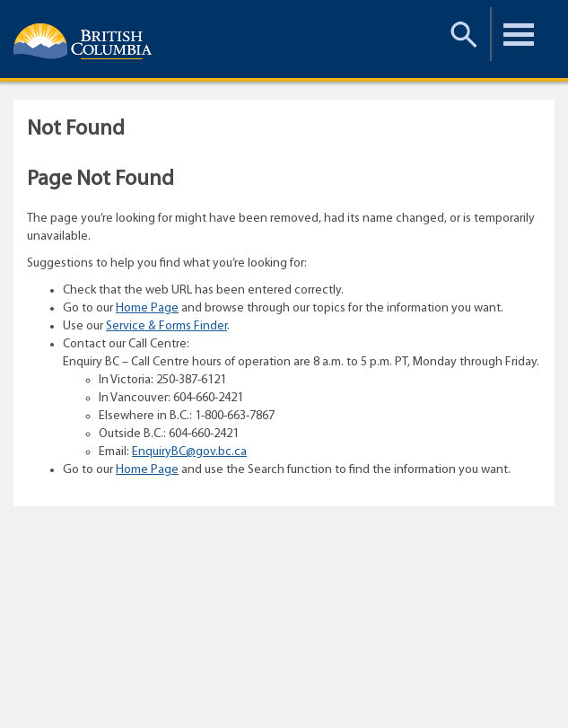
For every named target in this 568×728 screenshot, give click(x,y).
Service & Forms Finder (166, 326)
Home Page (147, 308)
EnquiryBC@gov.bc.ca (189, 452)
